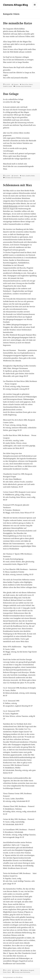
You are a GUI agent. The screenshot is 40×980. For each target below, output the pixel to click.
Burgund (31, 970)
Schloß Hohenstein (10, 206)
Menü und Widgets (35, 7)
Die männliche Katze (18, 23)
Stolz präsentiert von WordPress (13, 977)
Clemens (16, 84)
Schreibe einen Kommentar (23, 86)
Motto (33, 176)
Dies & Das (25, 84)
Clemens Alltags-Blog (15, 5)
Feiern (31, 84)
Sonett (10, 86)
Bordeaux (25, 970)
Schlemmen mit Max (18, 185)
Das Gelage (11, 94)
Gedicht (5, 86)
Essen (5, 972)
